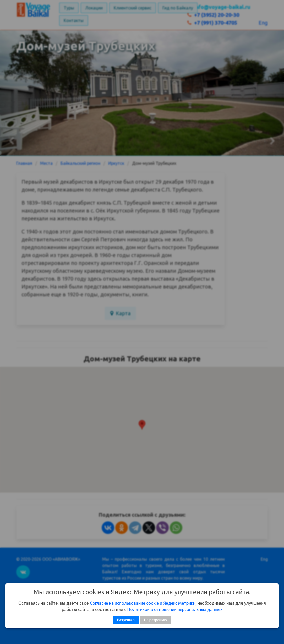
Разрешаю (126, 620)
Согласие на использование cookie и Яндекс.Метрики (143, 603)
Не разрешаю (155, 620)
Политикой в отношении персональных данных (175, 609)
